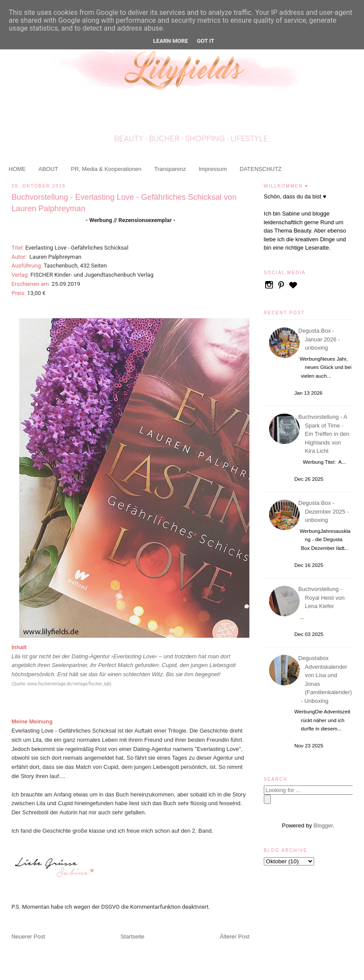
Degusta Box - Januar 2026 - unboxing (320, 339)
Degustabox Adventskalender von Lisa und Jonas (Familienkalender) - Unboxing (327, 679)
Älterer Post (234, 937)
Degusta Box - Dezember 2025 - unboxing (325, 511)
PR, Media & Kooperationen (106, 169)
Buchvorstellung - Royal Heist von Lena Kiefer (323, 598)
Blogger (323, 825)
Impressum (213, 169)
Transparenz (170, 169)
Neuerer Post (28, 937)
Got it (206, 41)
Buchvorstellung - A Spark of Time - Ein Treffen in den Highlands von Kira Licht (325, 434)
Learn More (171, 41)
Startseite (132, 937)
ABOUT (48, 169)
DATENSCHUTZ (261, 169)
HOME (17, 169)
